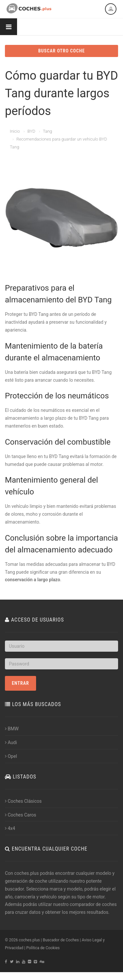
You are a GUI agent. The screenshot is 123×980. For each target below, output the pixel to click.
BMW (12, 729)
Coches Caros (20, 815)
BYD (31, 131)
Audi (11, 742)
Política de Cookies (43, 948)
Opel (11, 756)
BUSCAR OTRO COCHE (61, 51)
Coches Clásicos (23, 801)
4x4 (10, 828)
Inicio (15, 131)
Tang (47, 131)
